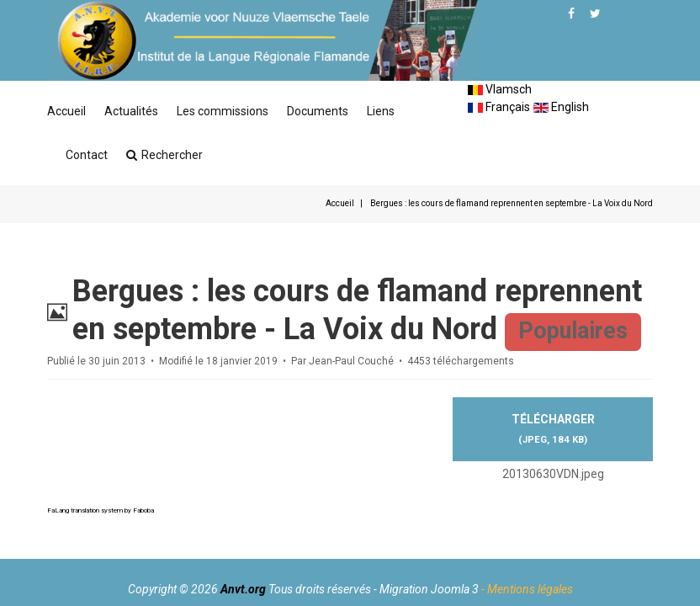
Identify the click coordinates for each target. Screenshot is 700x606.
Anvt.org (243, 589)
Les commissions (223, 111)
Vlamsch (500, 89)
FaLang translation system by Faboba (101, 510)
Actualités (131, 111)
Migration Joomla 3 (429, 589)
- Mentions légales (527, 589)
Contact (87, 155)
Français (499, 107)
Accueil (66, 111)
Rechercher (164, 155)
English (561, 107)
